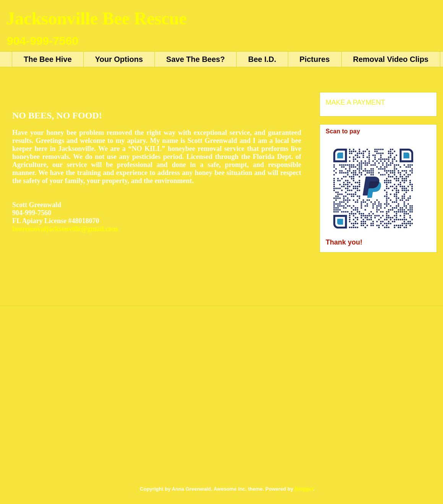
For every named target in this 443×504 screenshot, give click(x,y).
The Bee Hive (48, 59)
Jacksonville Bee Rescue (97, 19)
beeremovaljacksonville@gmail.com (65, 229)
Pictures (315, 59)
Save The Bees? (196, 59)
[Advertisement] (72, 401)
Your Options (119, 59)
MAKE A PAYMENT (355, 102)
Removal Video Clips (391, 59)
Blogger (304, 489)
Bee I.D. (262, 59)
